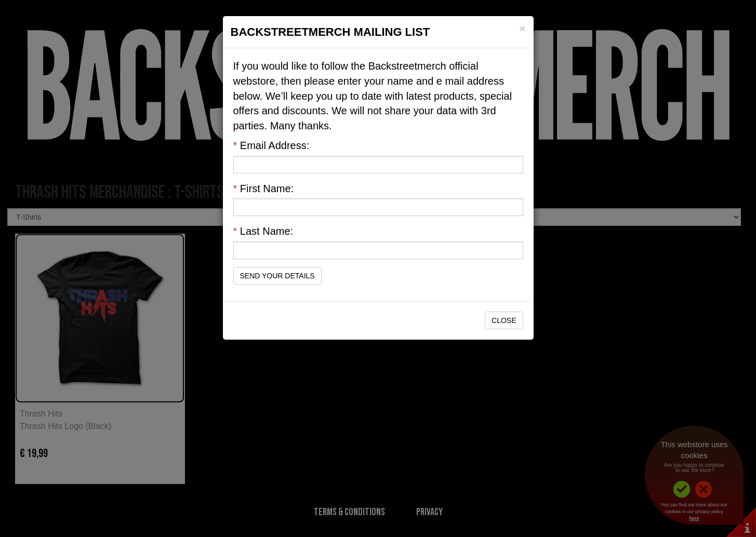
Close (504, 320)
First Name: (264, 189)
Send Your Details (277, 276)
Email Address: (271, 145)
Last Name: (263, 231)
